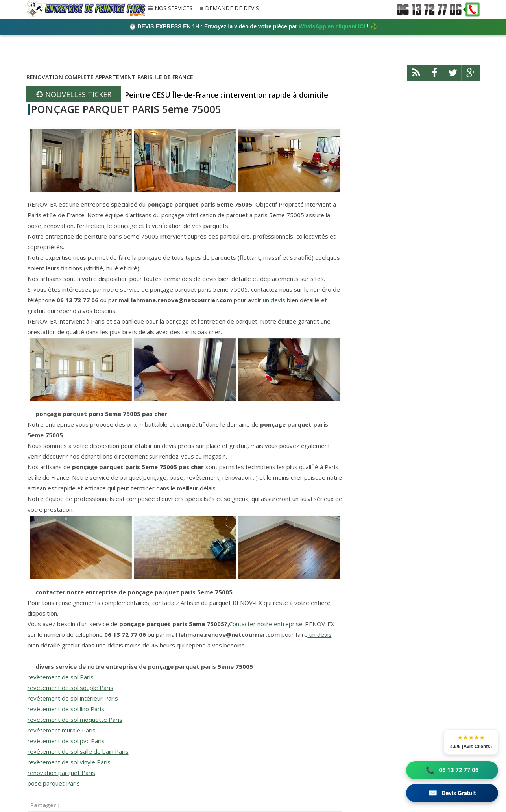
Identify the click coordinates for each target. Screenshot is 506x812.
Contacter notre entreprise (266, 624)
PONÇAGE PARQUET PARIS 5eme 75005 (126, 109)
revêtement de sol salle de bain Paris (78, 751)
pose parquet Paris (54, 783)
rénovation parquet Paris (61, 773)
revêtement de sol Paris (61, 677)
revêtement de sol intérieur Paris (73, 698)
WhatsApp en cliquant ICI (332, 26)
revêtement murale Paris (62, 730)
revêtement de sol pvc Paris (66, 741)
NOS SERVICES (174, 9)
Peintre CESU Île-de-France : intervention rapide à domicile (226, 95)
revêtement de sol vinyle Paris (69, 762)
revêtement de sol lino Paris (66, 709)
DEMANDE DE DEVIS (232, 8)
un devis (275, 300)
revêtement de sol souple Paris (70, 688)
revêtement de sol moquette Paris (75, 720)
